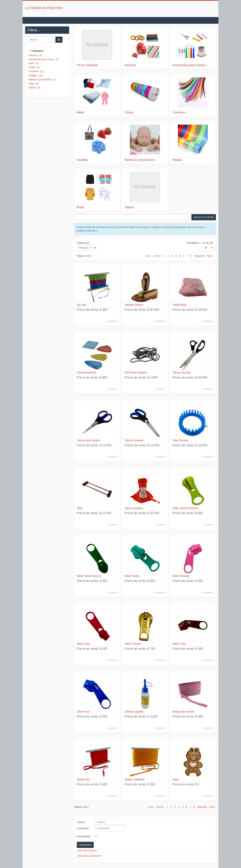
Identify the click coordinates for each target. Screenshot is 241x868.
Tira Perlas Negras (136, 373)
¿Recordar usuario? (87, 850)
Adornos (33, 55)
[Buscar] (41, 40)
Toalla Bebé (179, 305)
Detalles (33, 75)
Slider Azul (83, 712)
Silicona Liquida (134, 712)
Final (209, 256)
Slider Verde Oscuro (89, 576)
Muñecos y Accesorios (41, 80)
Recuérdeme (84, 836)
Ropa (32, 84)
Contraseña (83, 828)
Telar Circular (180, 440)
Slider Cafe (179, 644)
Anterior (157, 256)
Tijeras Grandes (134, 440)
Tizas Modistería (87, 373)
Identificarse (85, 845)
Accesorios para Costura (42, 59)
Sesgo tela (83, 779)
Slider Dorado (133, 644)
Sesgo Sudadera (134, 779)
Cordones (34, 71)
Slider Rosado (181, 576)
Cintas (32, 67)
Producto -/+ (85, 248)
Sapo (175, 779)
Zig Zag (81, 305)
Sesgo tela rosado (183, 712)
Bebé (32, 63)
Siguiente (199, 256)
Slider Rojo (83, 644)
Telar (80, 508)
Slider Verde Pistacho (185, 508)
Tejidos (33, 88)
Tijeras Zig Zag (181, 373)
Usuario (81, 822)
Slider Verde (132, 576)
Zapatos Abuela (134, 305)
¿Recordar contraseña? (89, 856)
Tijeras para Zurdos (88, 440)
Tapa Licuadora (134, 508)
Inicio (148, 256)
